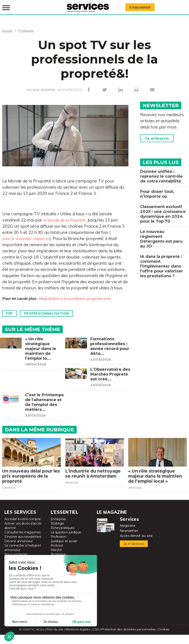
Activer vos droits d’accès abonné (23, 535)
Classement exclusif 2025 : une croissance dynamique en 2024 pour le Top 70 (163, 211)
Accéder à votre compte (22, 529)
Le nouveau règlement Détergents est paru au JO (161, 236)
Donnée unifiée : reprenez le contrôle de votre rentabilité (161, 173)
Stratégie (57, 533)
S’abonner (141, 6)
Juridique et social (64, 551)
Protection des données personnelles (128, 639)
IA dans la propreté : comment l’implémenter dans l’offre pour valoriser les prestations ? (162, 263)
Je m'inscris (157, 135)
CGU (96, 639)
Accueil (8, 27)
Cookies (162, 639)
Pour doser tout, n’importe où (157, 191)
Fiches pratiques (63, 537)
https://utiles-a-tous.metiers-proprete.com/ (81, 295)
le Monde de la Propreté (67, 217)
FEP (11, 310)
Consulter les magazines (22, 542)
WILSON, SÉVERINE (41, 87)
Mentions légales (79, 639)
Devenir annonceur (19, 551)
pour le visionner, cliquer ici (29, 235)
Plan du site (57, 639)
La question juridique (66, 542)
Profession (28, 27)
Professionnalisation (52, 310)
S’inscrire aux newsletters (23, 546)
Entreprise (58, 529)
